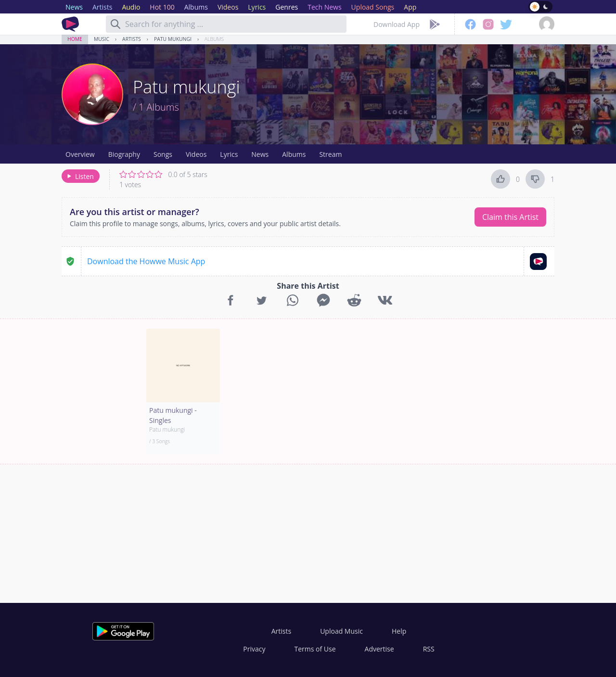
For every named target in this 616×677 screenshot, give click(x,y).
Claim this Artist (510, 217)
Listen (80, 176)
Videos (196, 154)
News (260, 154)
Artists (132, 39)
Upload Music (341, 631)
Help (399, 631)
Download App (397, 24)
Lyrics (229, 154)
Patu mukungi (173, 39)
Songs (163, 154)
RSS (429, 649)
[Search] (115, 24)
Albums (214, 39)
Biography (124, 154)
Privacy (254, 649)
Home (75, 39)
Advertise (379, 649)
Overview (80, 154)
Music (102, 39)
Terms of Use (315, 649)
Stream (330, 154)
